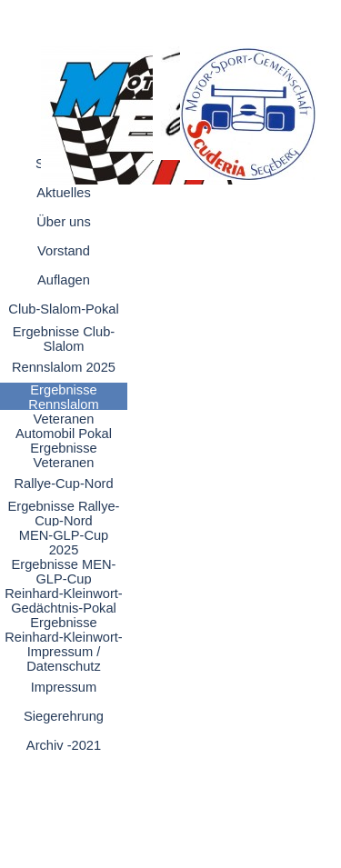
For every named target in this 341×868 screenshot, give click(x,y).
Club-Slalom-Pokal (63, 309)
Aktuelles (63, 193)
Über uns (63, 222)
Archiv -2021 (64, 745)
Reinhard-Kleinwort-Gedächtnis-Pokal (64, 601)
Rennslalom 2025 (64, 367)
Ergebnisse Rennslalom (63, 397)
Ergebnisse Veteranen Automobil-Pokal (64, 463)
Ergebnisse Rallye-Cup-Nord (63, 514)
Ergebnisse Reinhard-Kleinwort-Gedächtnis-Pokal (64, 637)
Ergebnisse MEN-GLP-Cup (64, 572)
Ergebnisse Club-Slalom (64, 339)
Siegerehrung (64, 716)
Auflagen (64, 280)
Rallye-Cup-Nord (63, 484)
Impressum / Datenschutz (63, 659)
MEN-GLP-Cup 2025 (64, 543)
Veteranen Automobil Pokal (64, 426)
